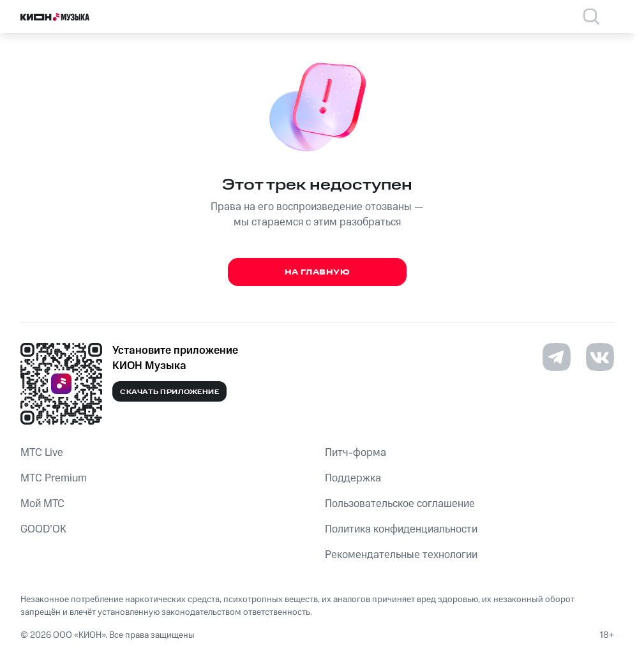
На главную (318, 272)
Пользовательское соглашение (400, 504)
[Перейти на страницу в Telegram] (557, 357)
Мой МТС (42, 504)
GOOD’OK (43, 529)
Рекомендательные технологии (401, 555)
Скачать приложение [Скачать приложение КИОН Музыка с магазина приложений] (169, 392)
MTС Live (42, 453)
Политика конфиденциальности (401, 529)
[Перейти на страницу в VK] (600, 357)
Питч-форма (356, 453)
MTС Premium (54, 478)
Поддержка (353, 478)
